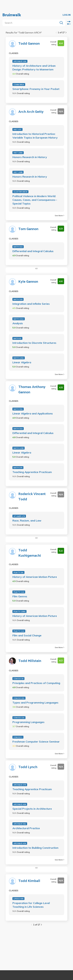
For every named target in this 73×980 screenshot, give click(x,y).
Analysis (18, 323)
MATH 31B (18, 299)
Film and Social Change (27, 635)
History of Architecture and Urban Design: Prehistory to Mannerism (34, 68)
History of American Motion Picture (35, 577)
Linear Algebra (22, 362)
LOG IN (67, 15)
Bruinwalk (12, 15)
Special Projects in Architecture (32, 809)
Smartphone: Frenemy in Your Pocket (36, 89)
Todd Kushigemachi (30, 553)
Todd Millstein (30, 661)
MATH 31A (18, 247)
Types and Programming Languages (35, 703)
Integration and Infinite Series (31, 304)
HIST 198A (18, 153)
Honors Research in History (30, 157)
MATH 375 (18, 468)
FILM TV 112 (19, 631)
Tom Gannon (28, 229)
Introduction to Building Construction (35, 848)
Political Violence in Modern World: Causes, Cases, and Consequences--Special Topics (35, 200)
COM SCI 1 (18, 737)
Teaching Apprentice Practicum (32, 472)
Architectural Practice (26, 828)
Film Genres (20, 596)
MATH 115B (19, 448)
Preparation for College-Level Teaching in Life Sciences (31, 905)
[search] (31, 23)
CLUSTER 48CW (20, 192)
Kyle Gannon (28, 282)
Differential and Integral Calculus (33, 251)
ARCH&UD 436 (20, 843)
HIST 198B (18, 172)
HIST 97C (17, 129)
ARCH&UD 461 (20, 824)
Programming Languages (28, 722)
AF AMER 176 (19, 516)
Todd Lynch (28, 767)
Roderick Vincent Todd (32, 497)
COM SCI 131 (19, 718)
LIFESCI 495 (18, 899)
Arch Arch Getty (31, 112)
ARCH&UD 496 (20, 804)
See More (59, 216)
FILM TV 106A (19, 611)
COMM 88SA (19, 85)
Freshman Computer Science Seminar (36, 742)
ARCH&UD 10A (20, 61)
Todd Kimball (29, 881)
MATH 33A (18, 409)
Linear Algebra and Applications (33, 413)
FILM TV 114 (19, 592)
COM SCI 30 (18, 679)
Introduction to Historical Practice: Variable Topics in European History (35, 136)
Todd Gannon (29, 44)
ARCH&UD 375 (20, 785)
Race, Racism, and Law (27, 521)
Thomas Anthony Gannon (32, 390)
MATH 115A (19, 358)
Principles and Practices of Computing (36, 683)
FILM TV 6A (18, 572)
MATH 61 (17, 338)
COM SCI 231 (19, 698)
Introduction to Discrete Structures (34, 343)
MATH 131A (19, 319)
